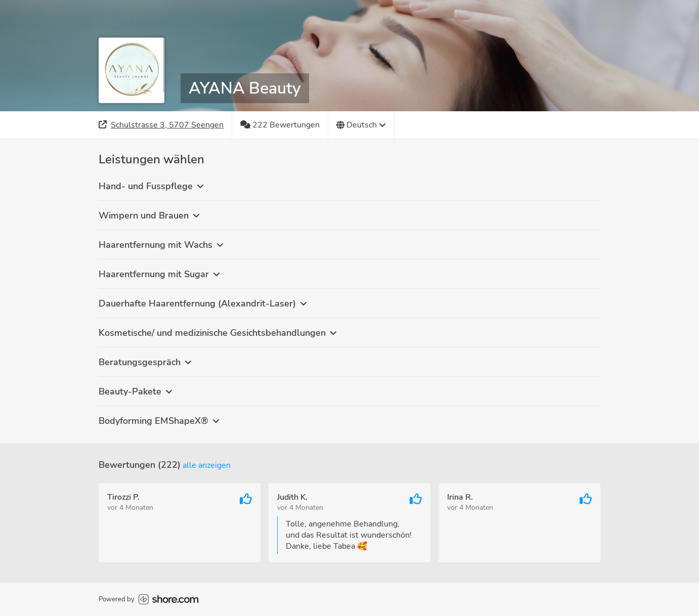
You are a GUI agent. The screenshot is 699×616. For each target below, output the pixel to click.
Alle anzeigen (207, 465)
